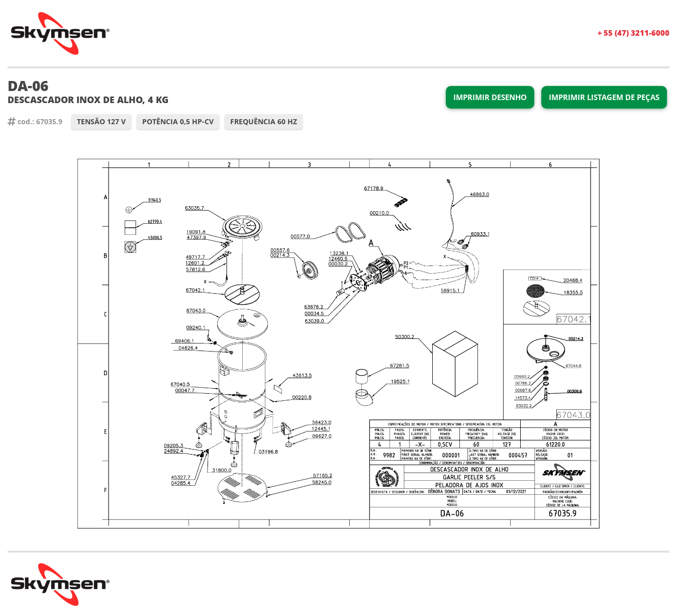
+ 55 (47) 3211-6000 (634, 33)
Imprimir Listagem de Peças (604, 97)
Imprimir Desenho (490, 97)
